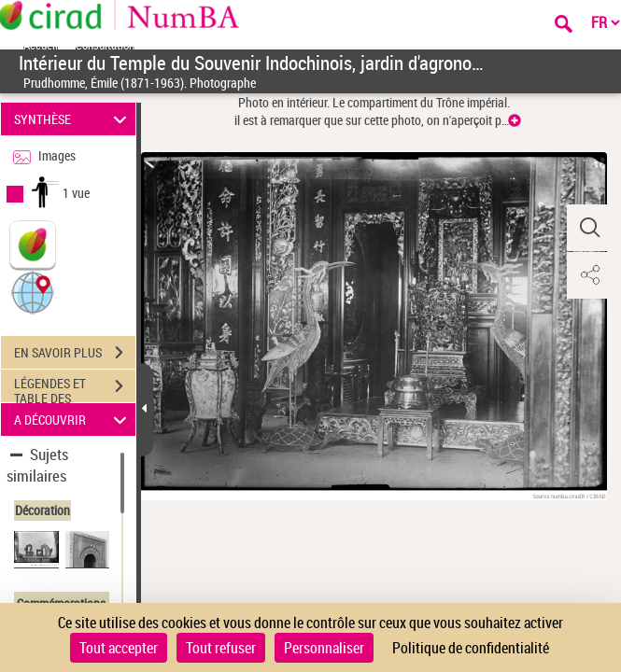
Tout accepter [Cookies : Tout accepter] (119, 648)
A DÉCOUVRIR (73, 420)
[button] (33, 292)
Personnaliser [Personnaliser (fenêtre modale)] (324, 648)
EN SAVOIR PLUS (75, 353)
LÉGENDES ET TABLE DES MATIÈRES (75, 388)
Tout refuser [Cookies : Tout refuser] (221, 648)
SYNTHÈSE (73, 119)
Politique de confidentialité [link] (471, 648)
